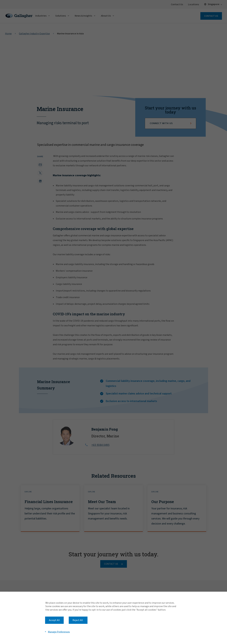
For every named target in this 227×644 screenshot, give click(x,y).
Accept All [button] (54, 620)
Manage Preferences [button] (59, 632)
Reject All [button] (78, 620)
